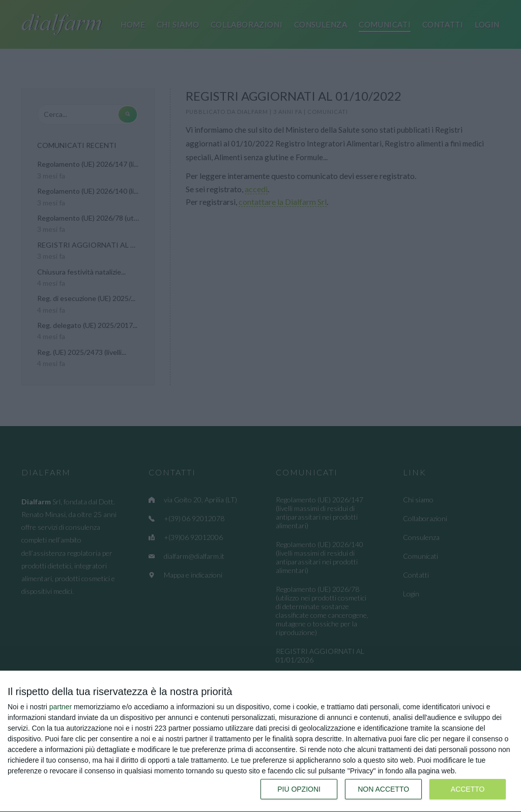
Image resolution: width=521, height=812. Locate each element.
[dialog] (260, 742)
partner (61, 707)
